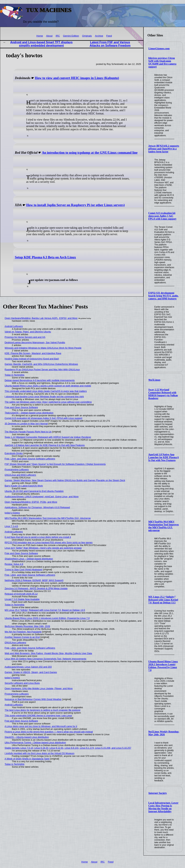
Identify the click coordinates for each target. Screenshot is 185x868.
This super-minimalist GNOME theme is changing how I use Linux (38, 715)
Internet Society (158, 793)
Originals (87, 36)
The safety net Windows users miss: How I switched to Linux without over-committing (48, 402)
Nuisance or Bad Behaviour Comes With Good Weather (33, 699)
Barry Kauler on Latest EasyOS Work (24, 486)
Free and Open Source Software (21, 407)
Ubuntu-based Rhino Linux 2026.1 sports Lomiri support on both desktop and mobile (48, 386)
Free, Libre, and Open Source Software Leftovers (30, 459)
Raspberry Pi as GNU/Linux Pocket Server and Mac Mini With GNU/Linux (42, 369)
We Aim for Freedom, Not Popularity (23, 632)
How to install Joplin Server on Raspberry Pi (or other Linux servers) (75, 205)
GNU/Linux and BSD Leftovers (20, 475)
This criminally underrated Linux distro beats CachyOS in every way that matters (46, 391)
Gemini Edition (71, 36)
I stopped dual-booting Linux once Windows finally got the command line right (44, 397)
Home (40, 36)
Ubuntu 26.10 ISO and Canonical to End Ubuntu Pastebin (34, 491)
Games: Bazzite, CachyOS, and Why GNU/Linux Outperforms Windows (41, 364)
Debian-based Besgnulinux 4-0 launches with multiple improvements (40, 380)
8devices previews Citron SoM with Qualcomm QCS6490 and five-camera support (162, 62)
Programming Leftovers (17, 469)
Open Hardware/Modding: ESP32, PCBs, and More (31, 502)
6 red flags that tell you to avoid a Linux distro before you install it (38, 537)
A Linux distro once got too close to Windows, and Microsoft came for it (41, 726)
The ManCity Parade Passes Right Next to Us (28, 432)
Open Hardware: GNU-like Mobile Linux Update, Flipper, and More (39, 688)
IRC (58, 36)
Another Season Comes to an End (22, 637)
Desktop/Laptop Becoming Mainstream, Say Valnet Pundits (35, 342)
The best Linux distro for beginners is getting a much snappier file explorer (43, 710)
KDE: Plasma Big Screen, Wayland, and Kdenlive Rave (33, 353)
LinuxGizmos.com (159, 48)
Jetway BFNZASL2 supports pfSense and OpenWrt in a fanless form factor (164, 149)
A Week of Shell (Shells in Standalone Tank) (27, 759)
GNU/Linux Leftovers (15, 642)
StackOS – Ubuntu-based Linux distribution (27, 737)
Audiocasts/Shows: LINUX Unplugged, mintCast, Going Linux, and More (42, 497)
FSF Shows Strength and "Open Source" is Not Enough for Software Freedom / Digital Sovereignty (55, 464)
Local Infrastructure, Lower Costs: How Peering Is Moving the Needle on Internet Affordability (163, 807)
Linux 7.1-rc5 (11, 526)
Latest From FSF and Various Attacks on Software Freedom (110, 44)
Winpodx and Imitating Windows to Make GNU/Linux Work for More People (43, 348)
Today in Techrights (15, 375)
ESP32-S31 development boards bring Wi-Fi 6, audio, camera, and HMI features (163, 296)
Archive (99, 36)
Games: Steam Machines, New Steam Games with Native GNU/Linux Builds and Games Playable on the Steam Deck (65, 480)
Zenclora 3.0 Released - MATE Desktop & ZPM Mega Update (36, 588)
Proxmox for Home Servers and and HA (25, 337)
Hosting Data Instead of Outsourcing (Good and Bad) (32, 359)
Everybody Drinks (14, 453)
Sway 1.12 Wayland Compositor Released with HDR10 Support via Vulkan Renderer (163, 394)
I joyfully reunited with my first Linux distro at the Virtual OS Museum (40, 753)
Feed (109, 36)
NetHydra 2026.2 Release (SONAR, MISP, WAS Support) (34, 580)
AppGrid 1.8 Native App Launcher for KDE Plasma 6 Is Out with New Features (164, 457)
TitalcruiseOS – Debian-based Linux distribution (29, 413)
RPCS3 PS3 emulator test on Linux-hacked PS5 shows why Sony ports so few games (49, 542)
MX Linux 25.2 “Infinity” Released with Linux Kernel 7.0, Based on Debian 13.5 (163, 600)
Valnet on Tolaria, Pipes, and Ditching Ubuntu (28, 332)
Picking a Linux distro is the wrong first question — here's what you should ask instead (49, 732)
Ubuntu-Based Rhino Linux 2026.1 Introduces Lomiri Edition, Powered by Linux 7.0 (163, 666)
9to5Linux (154, 380)
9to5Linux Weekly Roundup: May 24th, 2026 (164, 733)
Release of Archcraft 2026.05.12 (21, 594)
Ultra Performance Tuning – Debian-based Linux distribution (35, 742)
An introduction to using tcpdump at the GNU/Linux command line (90, 153)
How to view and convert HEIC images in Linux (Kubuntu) (77, 78)
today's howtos (12, 513)
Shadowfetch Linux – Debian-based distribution (29, 559)
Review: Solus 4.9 (14, 564)
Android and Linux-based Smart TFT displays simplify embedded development (41, 44)
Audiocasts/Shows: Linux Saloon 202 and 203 (28, 667)
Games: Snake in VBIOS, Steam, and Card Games (31, 672)
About (49, 36)
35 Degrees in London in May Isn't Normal (26, 424)
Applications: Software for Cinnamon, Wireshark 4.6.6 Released (37, 507)
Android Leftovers (14, 326)
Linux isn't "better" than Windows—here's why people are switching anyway (43, 548)
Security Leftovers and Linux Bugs (22, 683)
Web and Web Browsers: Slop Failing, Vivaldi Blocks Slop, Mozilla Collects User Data (48, 653)
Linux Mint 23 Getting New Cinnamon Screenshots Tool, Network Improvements (46, 659)
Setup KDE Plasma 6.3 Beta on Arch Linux (45, 257)
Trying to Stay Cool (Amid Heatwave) (24, 570)
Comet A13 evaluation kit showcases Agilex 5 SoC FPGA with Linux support (162, 216)
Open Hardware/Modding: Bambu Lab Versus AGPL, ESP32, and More (41, 318)
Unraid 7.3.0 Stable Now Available (22, 599)
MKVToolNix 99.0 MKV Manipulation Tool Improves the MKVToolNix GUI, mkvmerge (164, 526)
